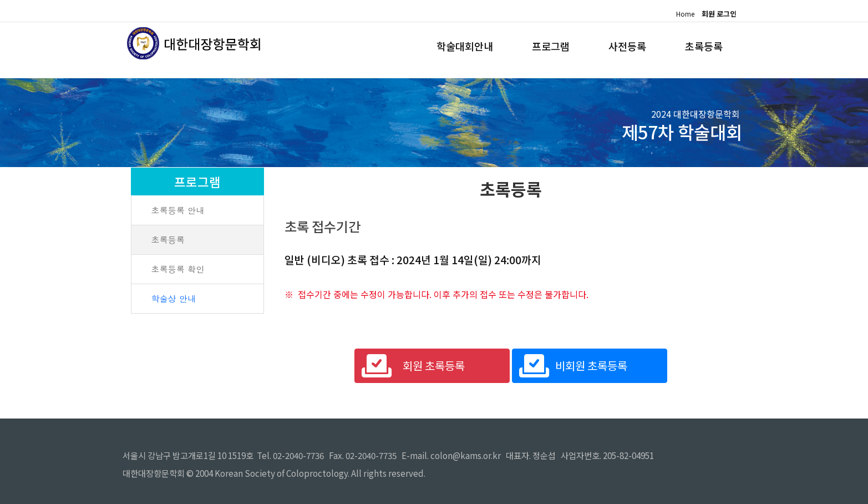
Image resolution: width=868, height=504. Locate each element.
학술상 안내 (173, 298)
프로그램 (540, 46)
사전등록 (621, 46)
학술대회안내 (448, 46)
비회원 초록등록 (591, 366)
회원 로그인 (719, 14)
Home (684, 14)
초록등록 (702, 46)
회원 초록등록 (434, 366)
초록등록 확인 (177, 269)
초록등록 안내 (177, 210)
